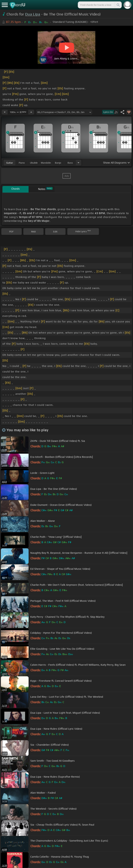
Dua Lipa (33, 14)
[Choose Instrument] (78, 163)
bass (70, 163)
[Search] (118, 5)
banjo (58, 163)
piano (22, 163)
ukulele (34, 163)
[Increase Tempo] (31, 112)
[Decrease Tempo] (5, 112)
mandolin (46, 163)
